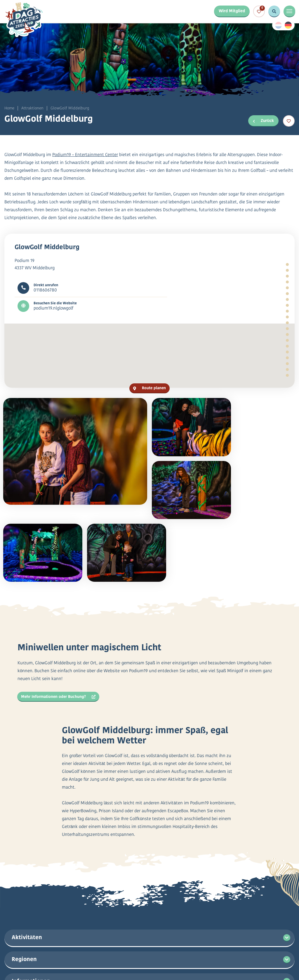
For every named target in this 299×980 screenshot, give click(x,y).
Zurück (263, 120)
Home (10, 108)
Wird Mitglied (231, 12)
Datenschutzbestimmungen (145, 960)
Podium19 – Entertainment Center (85, 157)
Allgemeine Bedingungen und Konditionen (223, 960)
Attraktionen (33, 108)
